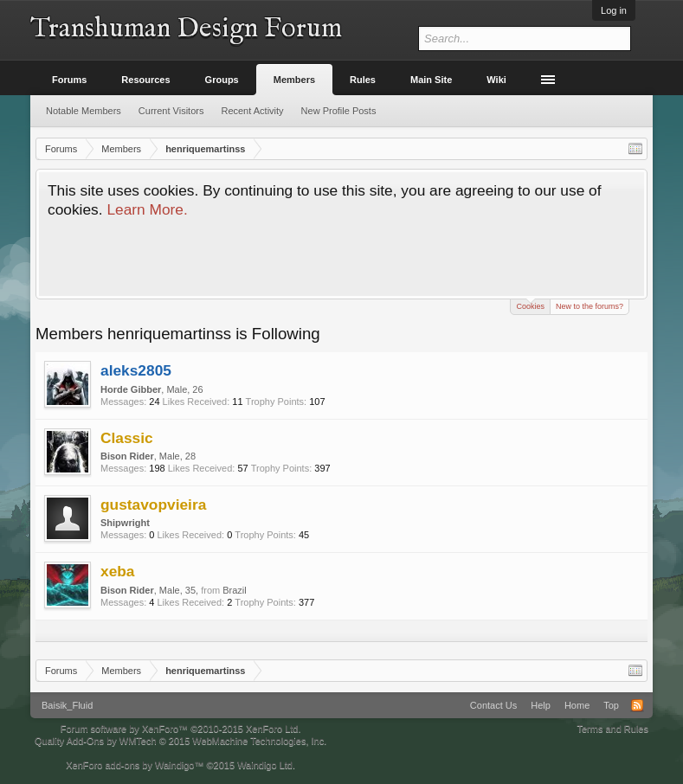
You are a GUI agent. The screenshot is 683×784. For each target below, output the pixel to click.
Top (611, 705)
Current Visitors (171, 111)
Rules (363, 80)
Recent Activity (252, 111)
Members (294, 80)
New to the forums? (590, 306)
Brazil (235, 590)
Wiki (496, 80)
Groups (222, 80)
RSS (637, 705)
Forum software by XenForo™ (181, 729)
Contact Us (493, 705)
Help (541, 705)
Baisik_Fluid (67, 705)
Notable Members (84, 111)
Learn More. (147, 209)
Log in (614, 10)
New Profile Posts (339, 111)
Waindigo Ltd (265, 765)
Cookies (530, 305)
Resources (145, 80)
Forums (69, 80)
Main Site (431, 80)
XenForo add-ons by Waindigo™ (135, 765)
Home (577, 705)
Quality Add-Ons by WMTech (180, 741)
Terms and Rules (612, 729)
